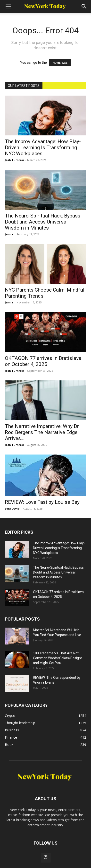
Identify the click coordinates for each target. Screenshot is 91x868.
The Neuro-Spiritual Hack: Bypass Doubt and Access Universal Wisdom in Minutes (43, 222)
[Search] (84, 7)
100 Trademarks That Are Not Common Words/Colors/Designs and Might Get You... (58, 658)
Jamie (9, 234)
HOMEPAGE (60, 63)
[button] (8, 7)
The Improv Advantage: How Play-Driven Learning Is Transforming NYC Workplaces (43, 147)
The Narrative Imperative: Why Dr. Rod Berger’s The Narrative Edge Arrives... (42, 432)
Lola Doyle (12, 508)
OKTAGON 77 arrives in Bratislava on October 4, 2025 (43, 361)
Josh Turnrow (14, 160)
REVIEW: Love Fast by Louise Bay (42, 502)
